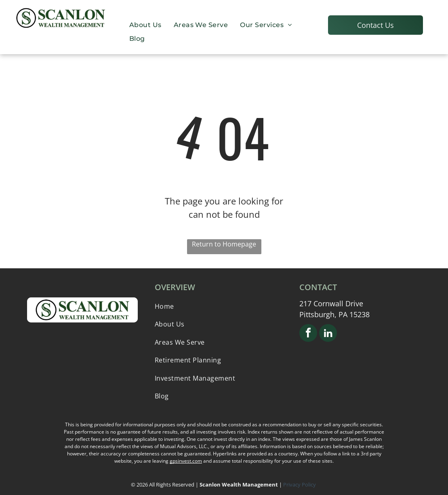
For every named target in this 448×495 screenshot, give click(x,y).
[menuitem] (145, 25)
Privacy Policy (300, 484)
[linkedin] (328, 334)
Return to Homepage (224, 244)
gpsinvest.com (186, 461)
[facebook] (308, 334)
